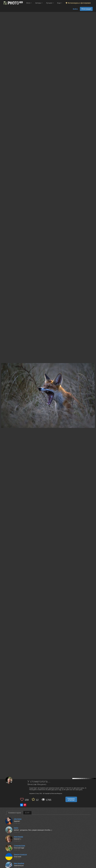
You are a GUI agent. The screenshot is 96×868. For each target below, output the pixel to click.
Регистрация (86, 9)
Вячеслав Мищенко (37, 784)
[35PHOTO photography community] (13, 3)
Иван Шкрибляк (19, 863)
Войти (75, 9)
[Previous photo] (2, 383)
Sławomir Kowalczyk (20, 854)
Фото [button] (29, 3)
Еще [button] (60, 3)
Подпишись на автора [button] (71, 799)
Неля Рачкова (18, 837)
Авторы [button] (39, 3)
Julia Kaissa (18, 819)
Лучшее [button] (50, 3)
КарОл (16, 828)
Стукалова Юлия (19, 846)
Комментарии (15, 813)
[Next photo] (94, 383)
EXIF (27, 813)
